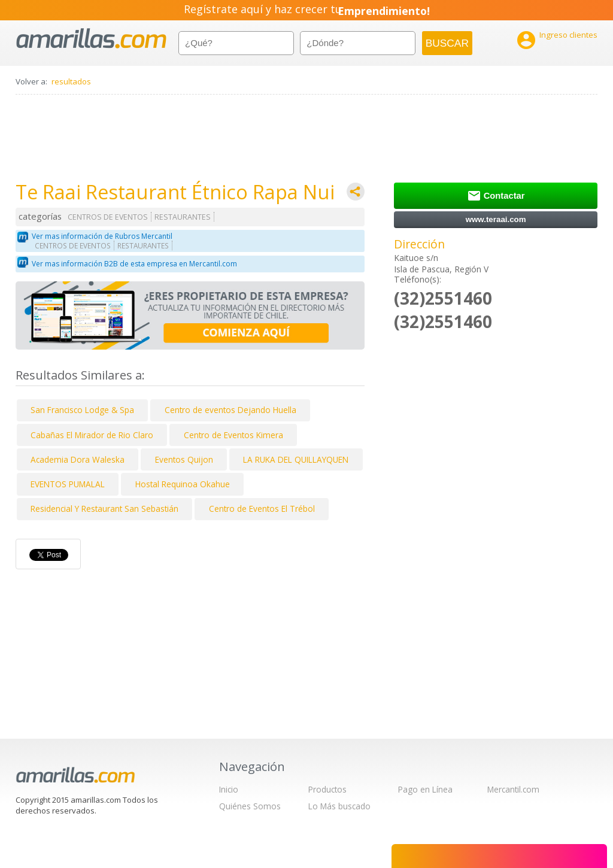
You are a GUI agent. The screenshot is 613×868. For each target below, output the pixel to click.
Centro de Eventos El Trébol (262, 509)
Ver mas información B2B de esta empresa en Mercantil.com (134, 264)
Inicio (229, 789)
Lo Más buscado (339, 806)
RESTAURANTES (183, 217)
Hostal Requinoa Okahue (183, 484)
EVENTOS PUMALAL (68, 484)
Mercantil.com (513, 789)
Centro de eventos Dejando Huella (230, 410)
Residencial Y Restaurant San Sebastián (104, 509)
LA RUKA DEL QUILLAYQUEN (296, 459)
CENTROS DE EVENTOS (108, 217)
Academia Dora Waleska (78, 459)
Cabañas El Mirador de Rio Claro (92, 435)
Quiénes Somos (250, 806)
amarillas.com (91, 39)
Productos (327, 789)
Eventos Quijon (184, 459)
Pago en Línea (425, 789)
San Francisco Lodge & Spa (82, 410)
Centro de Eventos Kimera (233, 435)
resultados (71, 81)
